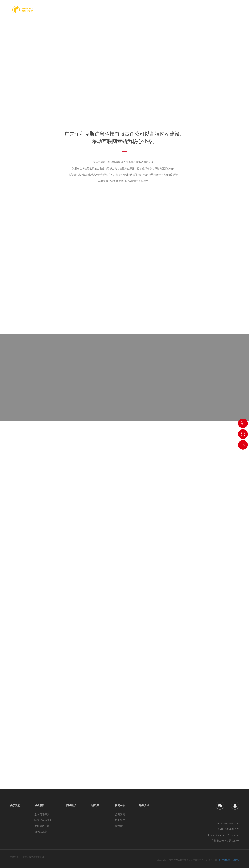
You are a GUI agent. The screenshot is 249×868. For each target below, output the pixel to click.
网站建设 (180, 12)
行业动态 (120, 820)
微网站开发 (41, 832)
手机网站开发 (42, 826)
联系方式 (234, 12)
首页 (128, 12)
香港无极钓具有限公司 (33, 857)
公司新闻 (120, 815)
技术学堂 (120, 826)
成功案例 (162, 12)
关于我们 (144, 12)
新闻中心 (216, 12)
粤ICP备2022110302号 (229, 860)
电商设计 (198, 12)
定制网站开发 (42, 815)
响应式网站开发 (43, 820)
